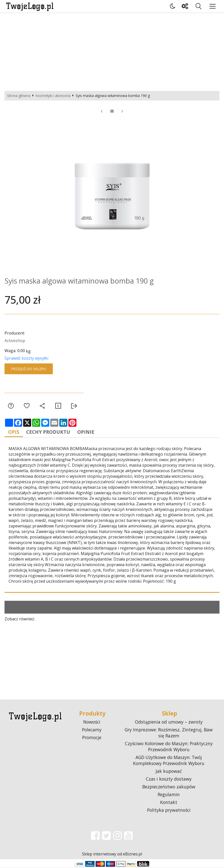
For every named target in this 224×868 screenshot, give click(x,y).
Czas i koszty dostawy (169, 780)
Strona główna (19, 96)
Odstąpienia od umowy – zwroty (169, 723)
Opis (15, 432)
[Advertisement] (112, 51)
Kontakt (169, 803)
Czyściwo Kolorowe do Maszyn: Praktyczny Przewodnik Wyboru (169, 748)
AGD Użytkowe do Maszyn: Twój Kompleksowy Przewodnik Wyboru (169, 762)
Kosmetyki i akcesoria (53, 96)
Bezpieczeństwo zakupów (169, 788)
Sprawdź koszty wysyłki (26, 358)
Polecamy (92, 731)
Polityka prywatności (169, 811)
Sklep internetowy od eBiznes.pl (112, 855)
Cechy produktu (52, 432)
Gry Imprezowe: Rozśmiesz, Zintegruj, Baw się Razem (169, 734)
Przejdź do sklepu (29, 369)
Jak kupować (169, 772)
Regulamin (169, 796)
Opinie (93, 432)
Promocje (92, 739)
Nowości (92, 723)
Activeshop (15, 341)
